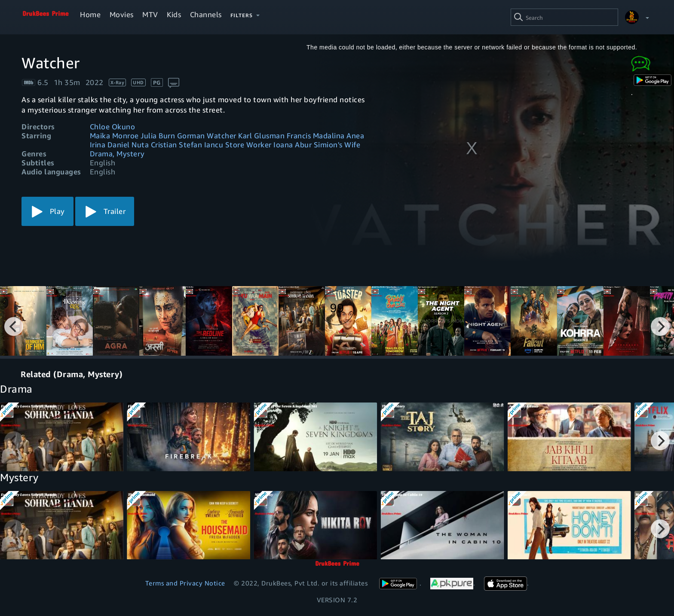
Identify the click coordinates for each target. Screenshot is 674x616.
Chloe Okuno (113, 127)
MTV (150, 14)
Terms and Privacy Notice (185, 583)
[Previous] (14, 326)
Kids (174, 14)
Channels (206, 14)
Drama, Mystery (117, 154)
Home (90, 14)
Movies (122, 14)
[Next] (660, 326)
